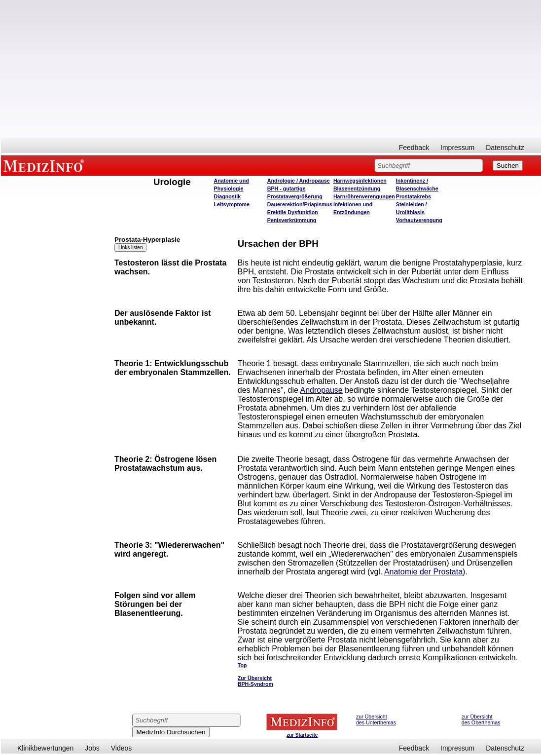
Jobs (92, 748)
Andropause (321, 390)
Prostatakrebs (414, 196)
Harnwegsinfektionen (360, 181)
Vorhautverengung (419, 220)
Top (242, 665)
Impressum (457, 148)
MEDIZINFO (45, 165)
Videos (122, 748)
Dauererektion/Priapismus (300, 204)
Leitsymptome (232, 204)
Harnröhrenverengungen (364, 196)
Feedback (414, 148)
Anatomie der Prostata (423, 572)
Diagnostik (227, 196)
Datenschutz (505, 148)
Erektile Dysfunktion (293, 212)
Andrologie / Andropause (299, 181)
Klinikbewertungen (45, 748)
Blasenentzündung (357, 189)
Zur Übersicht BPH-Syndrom (255, 681)
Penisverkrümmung (292, 220)
